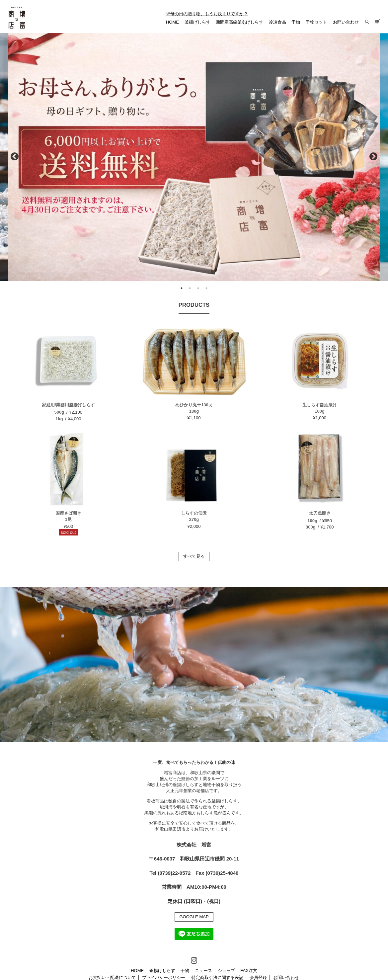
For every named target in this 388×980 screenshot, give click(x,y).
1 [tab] (182, 288)
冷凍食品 (277, 22)
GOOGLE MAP (194, 917)
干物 (296, 22)
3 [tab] (198, 288)
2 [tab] (190, 288)
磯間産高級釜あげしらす (239, 22)
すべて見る (194, 556)
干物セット (316, 22)
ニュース (203, 971)
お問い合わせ (346, 22)
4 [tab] (206, 288)
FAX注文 (249, 971)
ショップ (226, 971)
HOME (172, 22)
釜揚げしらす (197, 22)
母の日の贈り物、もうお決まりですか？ (209, 14)
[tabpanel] (194, 157)
